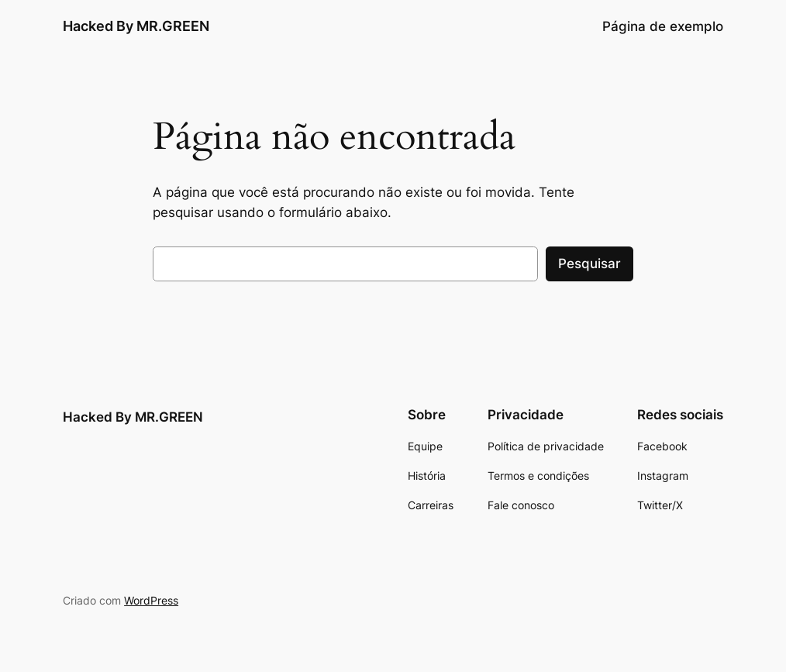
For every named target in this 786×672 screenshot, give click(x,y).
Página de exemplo (663, 26)
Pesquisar (589, 264)
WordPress (151, 600)
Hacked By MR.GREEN (136, 26)
